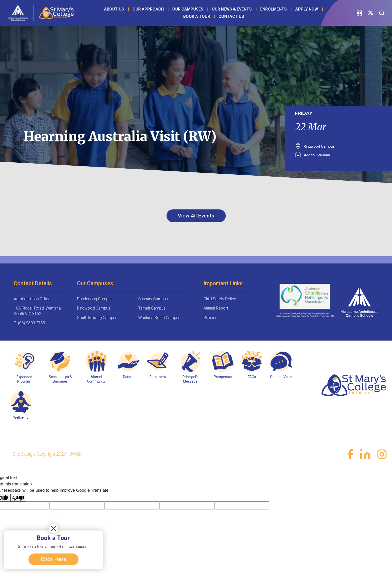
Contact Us (229, 21)
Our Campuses (186, 13)
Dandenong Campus (95, 299)
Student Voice (281, 377)
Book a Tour (195, 21)
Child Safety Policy (220, 299)
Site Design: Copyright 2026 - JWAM (48, 454)
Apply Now (161, 21)
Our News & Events (230, 13)
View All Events (196, 216)
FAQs (252, 377)
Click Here (54, 558)
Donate (129, 377)
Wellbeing (21, 418)
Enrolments (272, 13)
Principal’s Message (190, 379)
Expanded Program (24, 379)
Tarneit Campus (152, 309)
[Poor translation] (18, 498)
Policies (210, 318)
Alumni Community (96, 379)
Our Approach (146, 13)
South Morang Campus (97, 318)
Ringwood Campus (94, 309)
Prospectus (223, 377)
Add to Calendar (313, 155)
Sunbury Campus (153, 299)
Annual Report (216, 309)
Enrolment (158, 377)
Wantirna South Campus (159, 318)
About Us (112, 13)
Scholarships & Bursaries (60, 379)
